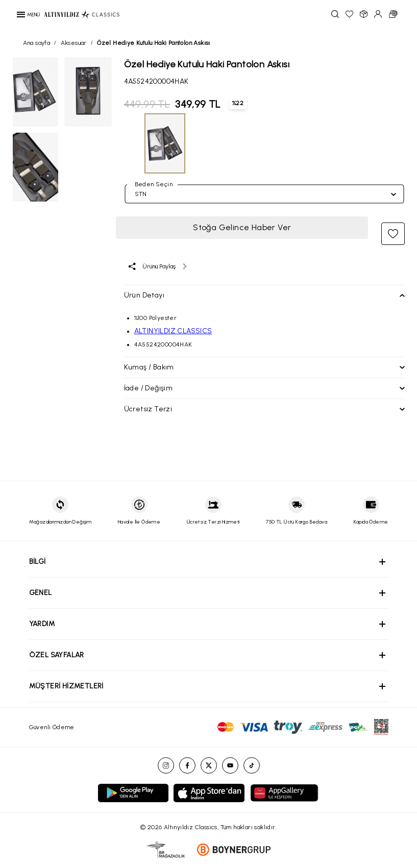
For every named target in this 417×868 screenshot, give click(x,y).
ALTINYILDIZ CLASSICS (173, 331)
